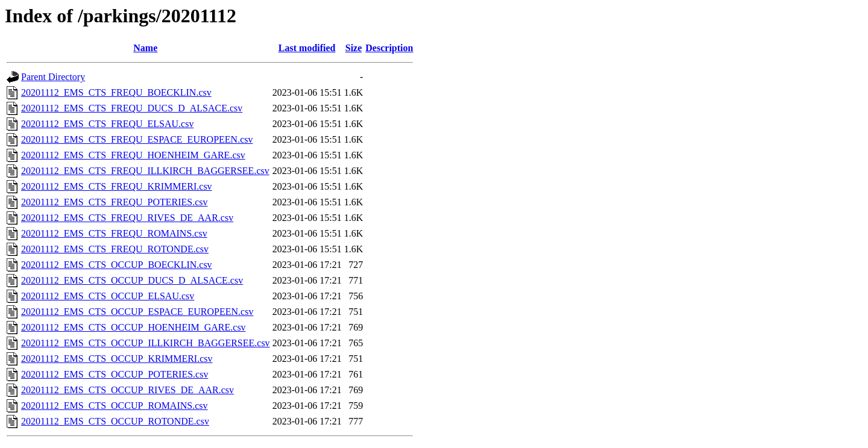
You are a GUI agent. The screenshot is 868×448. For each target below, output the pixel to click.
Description (389, 48)
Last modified (307, 48)
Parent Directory (53, 77)
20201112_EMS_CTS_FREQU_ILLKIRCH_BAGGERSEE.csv (145, 171)
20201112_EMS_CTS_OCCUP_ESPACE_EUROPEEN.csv (137, 312)
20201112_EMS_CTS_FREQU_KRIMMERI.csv (117, 186)
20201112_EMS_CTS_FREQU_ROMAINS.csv (114, 233)
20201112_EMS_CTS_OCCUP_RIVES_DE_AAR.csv (127, 390)
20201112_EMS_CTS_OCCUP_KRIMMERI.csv (117, 359)
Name (145, 48)
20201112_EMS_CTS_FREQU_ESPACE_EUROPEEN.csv (137, 139)
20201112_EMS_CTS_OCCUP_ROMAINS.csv (115, 406)
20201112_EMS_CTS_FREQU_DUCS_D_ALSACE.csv (132, 108)
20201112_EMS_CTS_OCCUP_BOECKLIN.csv (117, 265)
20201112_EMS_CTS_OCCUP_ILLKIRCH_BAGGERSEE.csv (146, 343)
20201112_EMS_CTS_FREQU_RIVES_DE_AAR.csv (127, 218)
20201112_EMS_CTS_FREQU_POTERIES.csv (115, 202)
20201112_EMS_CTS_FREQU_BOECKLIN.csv (116, 92)
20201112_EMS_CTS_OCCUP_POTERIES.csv (115, 374)
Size (354, 48)
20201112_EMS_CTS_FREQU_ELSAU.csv (107, 124)
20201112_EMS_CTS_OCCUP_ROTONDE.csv (115, 421)
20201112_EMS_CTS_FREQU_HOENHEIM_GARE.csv (133, 155)
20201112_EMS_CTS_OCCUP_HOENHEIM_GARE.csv (134, 327)
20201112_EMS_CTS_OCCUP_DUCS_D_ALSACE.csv (132, 280)
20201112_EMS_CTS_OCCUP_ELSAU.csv (108, 296)
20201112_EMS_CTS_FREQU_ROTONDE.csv (115, 249)
